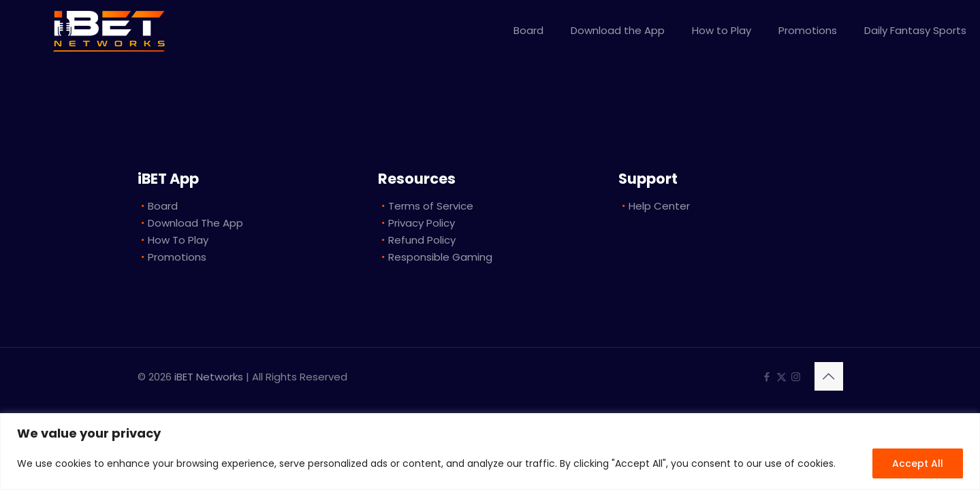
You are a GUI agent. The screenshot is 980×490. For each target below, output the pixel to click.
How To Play (178, 240)
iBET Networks (209, 377)
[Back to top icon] (829, 376)
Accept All (918, 463)
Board (163, 206)
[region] (490, 452)
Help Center (659, 206)
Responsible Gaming (440, 257)
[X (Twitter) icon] (781, 377)
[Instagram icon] (796, 377)
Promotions (177, 257)
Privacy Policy (422, 223)
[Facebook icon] (767, 377)
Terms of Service (431, 206)
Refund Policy (422, 240)
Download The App (195, 223)
